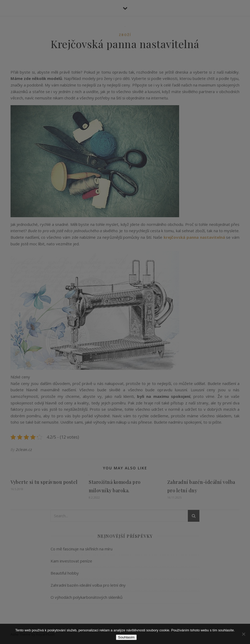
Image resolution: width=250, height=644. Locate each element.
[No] (243, 634)
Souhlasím (126, 637)
